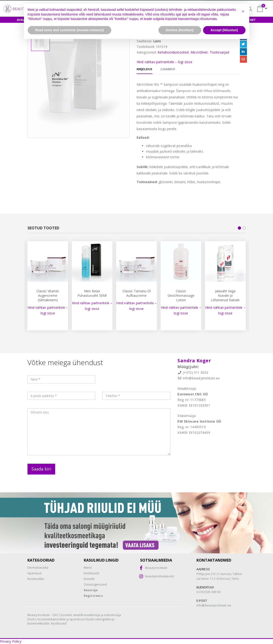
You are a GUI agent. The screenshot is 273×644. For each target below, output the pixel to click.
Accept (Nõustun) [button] (224, 631)
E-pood (45, 20)
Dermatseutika (38, 568)
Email (243, 59)
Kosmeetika (36, 579)
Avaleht (23, 20)
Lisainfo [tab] (168, 69)
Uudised (226, 20)
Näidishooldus (99, 20)
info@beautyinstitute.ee (201, 378)
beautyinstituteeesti (160, 576)
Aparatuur (35, 573)
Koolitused (69, 20)
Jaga (243, 30)
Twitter (243, 44)
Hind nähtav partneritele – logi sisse (164, 62)
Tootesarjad (219, 52)
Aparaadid (160, 20)
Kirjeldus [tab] (145, 69)
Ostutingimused (95, 584)
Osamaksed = (132, 9)
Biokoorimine (201, 9)
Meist (206, 20)
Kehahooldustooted (173, 52)
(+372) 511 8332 (196, 372)
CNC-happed (167, 9)
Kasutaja (91, 590)
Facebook (243, 37)
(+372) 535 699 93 (209, 592)
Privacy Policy (11, 641)
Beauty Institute (156, 568)
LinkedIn (243, 52)
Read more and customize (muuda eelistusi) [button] (70, 631)
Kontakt (249, 20)
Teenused (185, 20)
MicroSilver (199, 52)
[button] (243, 613)
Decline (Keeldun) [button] (180, 631)
